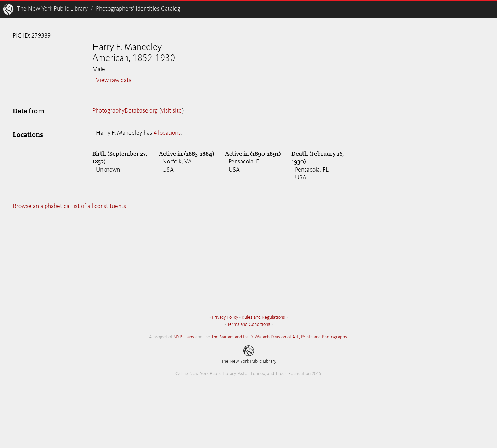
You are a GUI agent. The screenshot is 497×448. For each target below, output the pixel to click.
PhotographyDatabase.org (125, 111)
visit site (171, 111)
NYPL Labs (184, 337)
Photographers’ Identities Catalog (138, 9)
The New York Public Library (52, 9)
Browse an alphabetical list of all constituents (69, 206)
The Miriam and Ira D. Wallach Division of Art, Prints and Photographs (279, 337)
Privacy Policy (225, 317)
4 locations (167, 133)
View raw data (114, 80)
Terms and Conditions (249, 324)
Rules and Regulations (263, 317)
